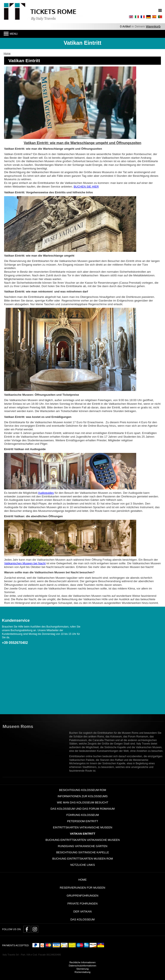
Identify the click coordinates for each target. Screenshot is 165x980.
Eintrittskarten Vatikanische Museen (83, 827)
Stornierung (83, 969)
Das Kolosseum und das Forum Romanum (82, 809)
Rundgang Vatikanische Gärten (82, 846)
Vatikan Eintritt (83, 834)
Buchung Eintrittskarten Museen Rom (82, 859)
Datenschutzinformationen (82, 966)
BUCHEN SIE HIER (86, 187)
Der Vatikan (83, 912)
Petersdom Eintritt (82, 821)
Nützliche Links (82, 865)
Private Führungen (82, 904)
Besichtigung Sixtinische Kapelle (83, 852)
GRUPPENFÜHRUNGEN (82, 896)
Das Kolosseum (83, 919)
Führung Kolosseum (83, 815)
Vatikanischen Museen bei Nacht (25, 563)
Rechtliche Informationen (82, 962)
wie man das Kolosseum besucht (83, 802)
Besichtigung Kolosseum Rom (83, 790)
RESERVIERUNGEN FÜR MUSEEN (82, 888)
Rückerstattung (82, 972)
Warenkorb (153, 26)
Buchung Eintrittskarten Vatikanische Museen (83, 840)
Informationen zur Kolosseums (83, 796)
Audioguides (46, 493)
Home (83, 880)
